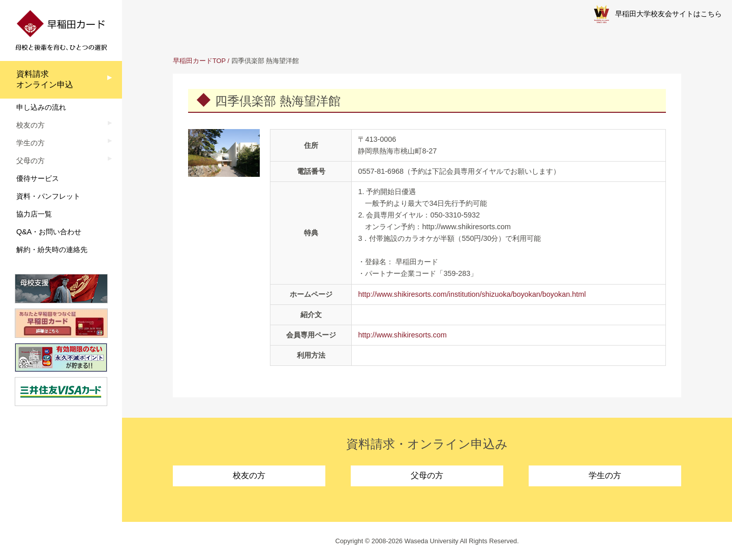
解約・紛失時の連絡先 (52, 250)
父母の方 (427, 475)
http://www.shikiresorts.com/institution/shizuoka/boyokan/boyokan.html (472, 294)
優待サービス (38, 178)
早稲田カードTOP (199, 61)
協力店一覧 (34, 214)
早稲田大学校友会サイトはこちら (658, 14)
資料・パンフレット (48, 196)
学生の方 (605, 475)
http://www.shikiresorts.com (402, 335)
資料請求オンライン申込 (45, 79)
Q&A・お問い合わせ (49, 232)
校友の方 (249, 475)
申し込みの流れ (41, 107)
